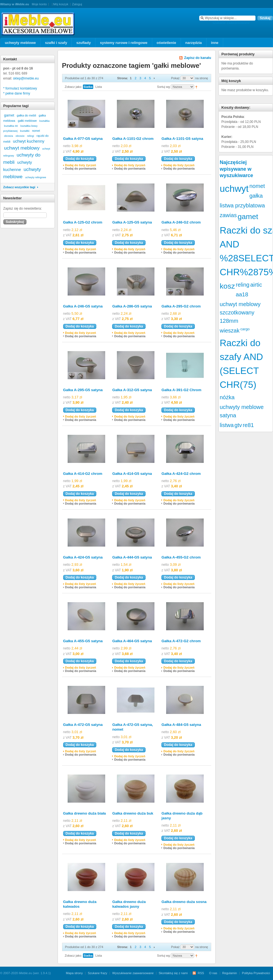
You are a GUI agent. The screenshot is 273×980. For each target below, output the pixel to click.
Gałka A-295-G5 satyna (83, 390)
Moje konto (39, 4)
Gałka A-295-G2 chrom (181, 306)
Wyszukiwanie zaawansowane (133, 973)
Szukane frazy (97, 973)
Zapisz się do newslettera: (23, 209)
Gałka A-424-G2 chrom (181, 474)
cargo (245, 329)
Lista (99, 87)
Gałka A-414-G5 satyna (132, 474)
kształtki (25, 131)
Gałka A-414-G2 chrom (83, 474)
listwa (227, 425)
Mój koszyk (61, 4)
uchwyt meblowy (22, 148)
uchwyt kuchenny (29, 141)
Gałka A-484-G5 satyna (181, 725)
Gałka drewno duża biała (85, 813)
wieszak (230, 331)
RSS (201, 973)
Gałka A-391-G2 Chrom (181, 390)
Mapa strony (74, 973)
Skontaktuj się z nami (173, 973)
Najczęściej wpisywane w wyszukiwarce (237, 169)
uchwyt (234, 189)
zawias (228, 215)
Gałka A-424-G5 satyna (83, 557)
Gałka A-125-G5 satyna (132, 222)
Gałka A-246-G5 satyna (83, 306)
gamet (9, 115)
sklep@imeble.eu (26, 78)
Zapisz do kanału (198, 58)
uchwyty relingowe (35, 177)
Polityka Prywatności (256, 973)
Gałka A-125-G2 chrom (83, 222)
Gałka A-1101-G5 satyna (182, 139)
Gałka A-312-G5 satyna (132, 390)
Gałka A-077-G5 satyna (83, 139)
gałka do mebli (26, 115)
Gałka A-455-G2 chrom (181, 557)
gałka (256, 196)
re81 (248, 425)
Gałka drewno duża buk (133, 813)
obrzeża (9, 136)
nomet (36, 131)
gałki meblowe (27, 121)
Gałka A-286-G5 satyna (132, 306)
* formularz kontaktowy (20, 88)
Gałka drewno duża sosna (184, 902)
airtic (256, 285)
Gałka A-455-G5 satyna (83, 641)
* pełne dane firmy (17, 93)
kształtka (45, 121)
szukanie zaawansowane (231, 23)
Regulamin (230, 973)
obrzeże (20, 136)
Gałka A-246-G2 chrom (181, 222)
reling (243, 285)
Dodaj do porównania (81, 168)
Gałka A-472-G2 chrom (181, 641)
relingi (30, 136)
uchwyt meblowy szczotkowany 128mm (240, 312)
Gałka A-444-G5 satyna (132, 557)
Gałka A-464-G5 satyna (132, 641)
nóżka (227, 397)
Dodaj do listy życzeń (81, 165)
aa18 (242, 294)
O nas (213, 973)
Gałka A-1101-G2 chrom (133, 139)
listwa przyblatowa (242, 205)
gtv (238, 425)
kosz (227, 286)
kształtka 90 (11, 126)
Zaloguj (77, 4)
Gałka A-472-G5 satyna (83, 725)
